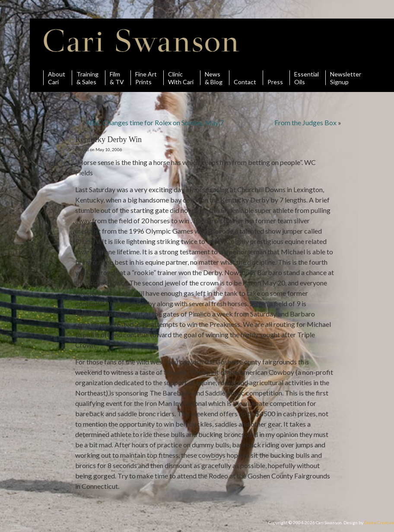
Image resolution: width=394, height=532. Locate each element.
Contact (245, 78)
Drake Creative (379, 522)
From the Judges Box (305, 122)
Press (275, 78)
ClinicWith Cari (181, 78)
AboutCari (57, 78)
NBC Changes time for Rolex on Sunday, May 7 (155, 122)
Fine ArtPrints (146, 78)
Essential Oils (307, 78)
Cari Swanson (141, 41)
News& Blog (214, 78)
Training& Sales (87, 78)
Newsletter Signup (346, 78)
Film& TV (117, 78)
